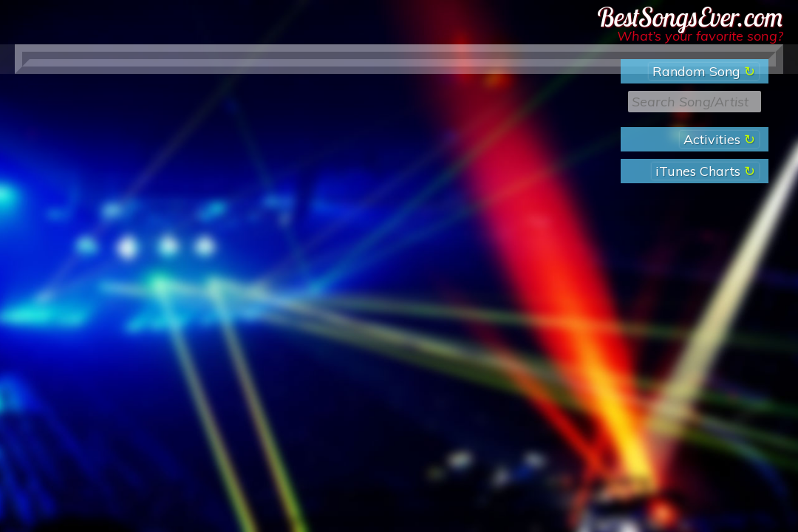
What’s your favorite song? (700, 36)
